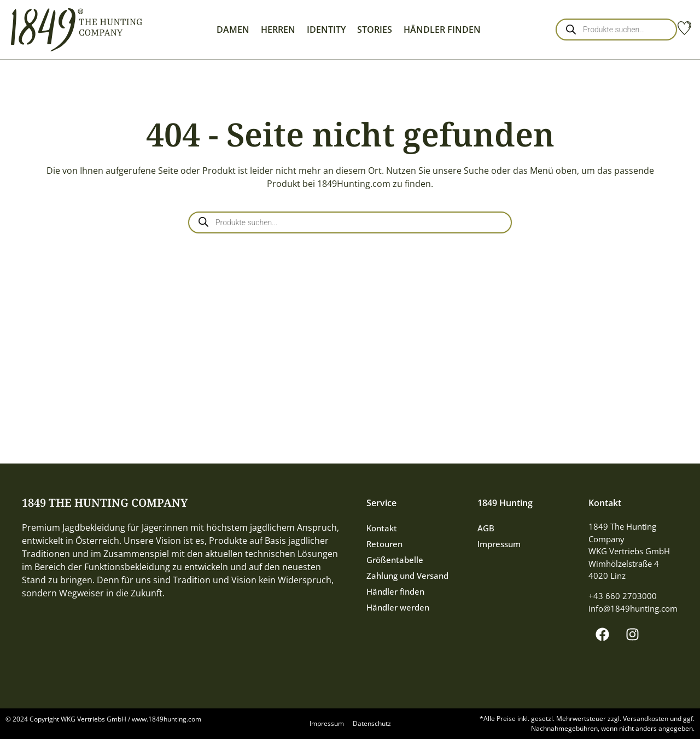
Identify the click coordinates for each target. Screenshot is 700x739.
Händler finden (395, 591)
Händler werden (398, 607)
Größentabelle (395, 560)
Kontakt (382, 528)
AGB (486, 528)
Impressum (499, 544)
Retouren (384, 544)
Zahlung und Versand (407, 576)
